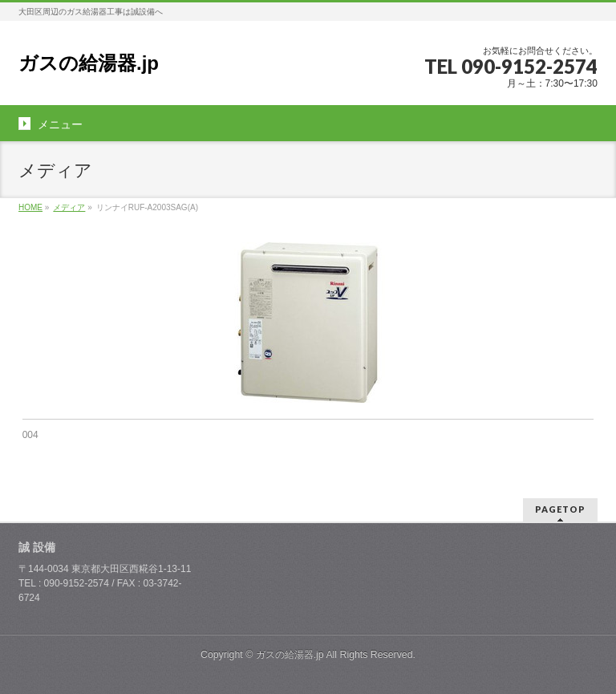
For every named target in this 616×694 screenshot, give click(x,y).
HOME (30, 207)
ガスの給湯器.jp (89, 63)
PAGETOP (560, 509)
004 (30, 435)
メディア (69, 207)
